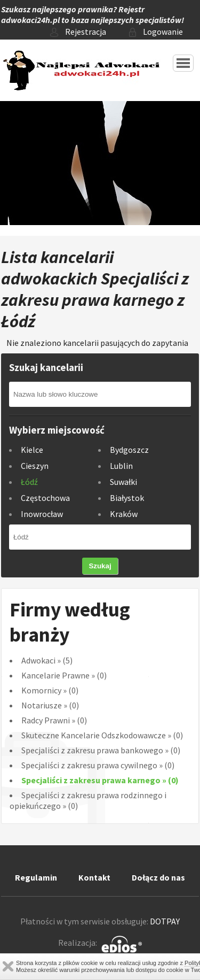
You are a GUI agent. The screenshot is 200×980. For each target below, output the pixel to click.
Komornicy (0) (50, 690)
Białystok (127, 498)
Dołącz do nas (158, 877)
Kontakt (94, 877)
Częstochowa (45, 498)
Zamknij (8, 966)
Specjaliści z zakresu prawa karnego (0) (100, 780)
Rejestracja (78, 32)
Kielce (32, 450)
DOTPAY (165, 921)
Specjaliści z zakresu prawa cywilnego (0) (98, 765)
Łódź (29, 482)
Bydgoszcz (129, 450)
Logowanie (156, 32)
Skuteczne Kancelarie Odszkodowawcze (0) (102, 735)
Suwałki (123, 482)
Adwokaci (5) (47, 660)
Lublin (121, 466)
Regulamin (36, 877)
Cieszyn (35, 466)
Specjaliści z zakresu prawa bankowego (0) (101, 750)
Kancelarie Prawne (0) (64, 675)
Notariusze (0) (50, 705)
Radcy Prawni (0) (54, 720)
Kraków (124, 514)
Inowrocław (42, 514)
